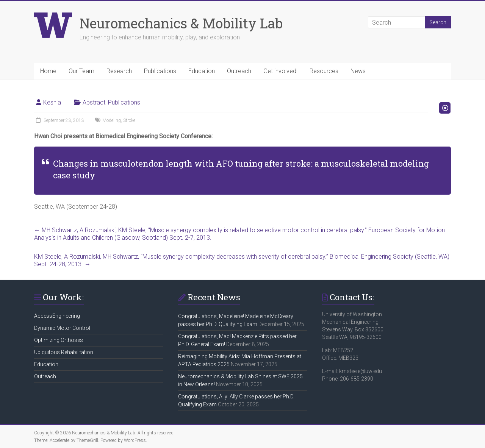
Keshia (52, 102)
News (358, 71)
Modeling (112, 120)
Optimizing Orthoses (59, 340)
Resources (324, 71)
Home (48, 71)
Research (119, 71)
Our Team (81, 71)
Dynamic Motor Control (62, 328)
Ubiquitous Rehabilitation (64, 352)
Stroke (129, 120)
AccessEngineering (57, 316)
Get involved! (280, 71)
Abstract (94, 102)
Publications (160, 71)
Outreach (239, 71)
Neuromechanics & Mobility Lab (181, 23)
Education (202, 71)
